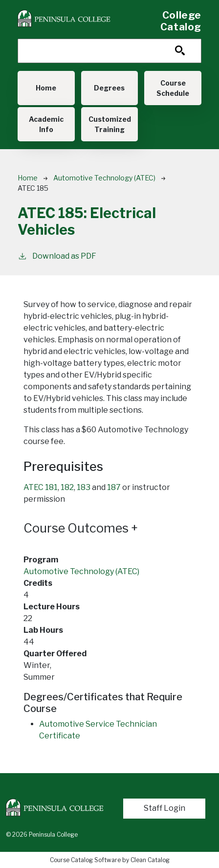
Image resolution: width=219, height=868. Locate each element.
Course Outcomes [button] (81, 528)
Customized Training (110, 124)
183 (84, 487)
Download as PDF (57, 256)
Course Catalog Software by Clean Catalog (110, 860)
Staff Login (164, 808)
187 (114, 487)
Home (46, 88)
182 (67, 487)
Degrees (109, 88)
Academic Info (46, 124)
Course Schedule (173, 88)
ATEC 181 (41, 487)
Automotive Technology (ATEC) (104, 178)
